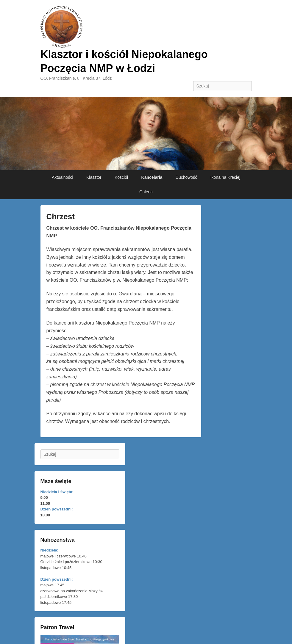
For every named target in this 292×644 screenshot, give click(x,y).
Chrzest (61, 217)
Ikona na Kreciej (225, 177)
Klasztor (94, 177)
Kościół (121, 177)
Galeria (146, 192)
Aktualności (63, 177)
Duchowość (186, 177)
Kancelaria (152, 177)
